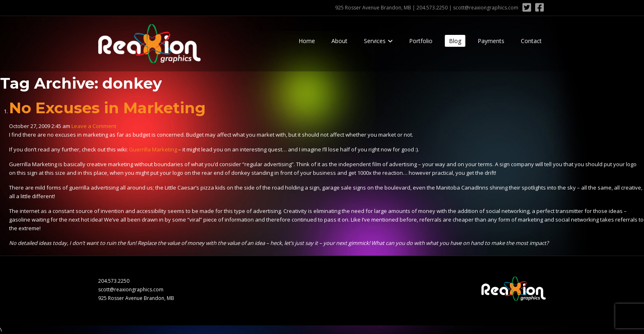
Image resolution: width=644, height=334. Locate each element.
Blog (455, 41)
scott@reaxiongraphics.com (486, 8)
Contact (531, 41)
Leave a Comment (94, 126)
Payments (491, 41)
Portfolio (421, 41)
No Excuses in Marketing (107, 108)
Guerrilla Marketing (153, 149)
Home (307, 41)
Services (375, 41)
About (339, 41)
